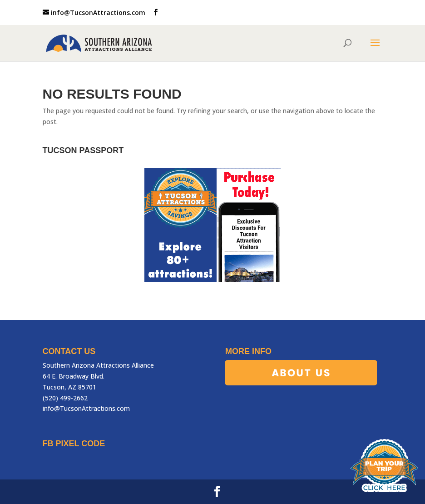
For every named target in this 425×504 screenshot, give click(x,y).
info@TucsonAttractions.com (86, 408)
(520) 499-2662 (65, 398)
